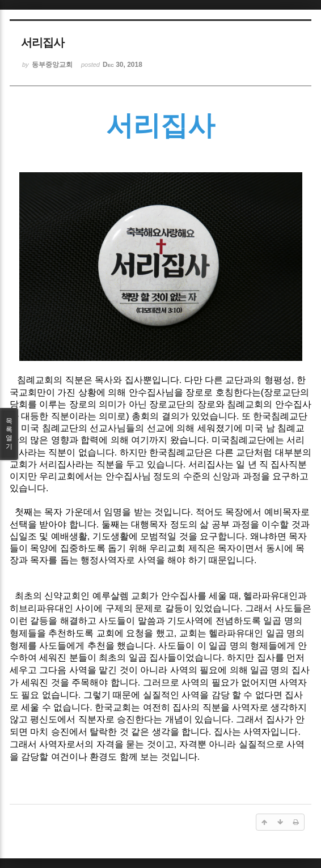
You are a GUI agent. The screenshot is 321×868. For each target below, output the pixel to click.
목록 (9, 434)
